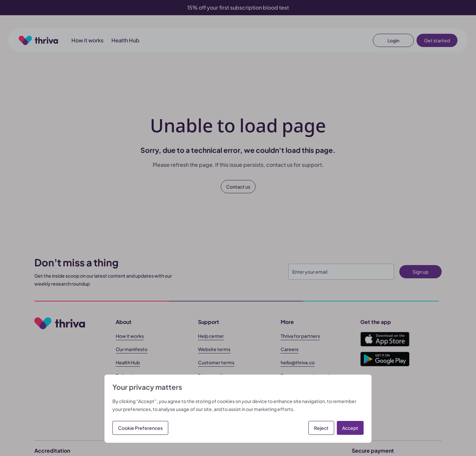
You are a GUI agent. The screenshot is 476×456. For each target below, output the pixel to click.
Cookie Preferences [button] (140, 428)
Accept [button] (350, 428)
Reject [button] (321, 428)
